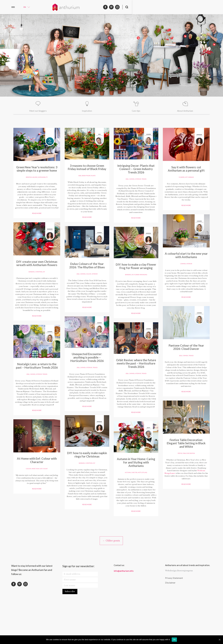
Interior (39, 399)
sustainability (43, 183)
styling (196, 478)
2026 (27, 399)
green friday (36, 288)
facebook (196, 7)
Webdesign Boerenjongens (179, 606)
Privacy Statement (174, 613)
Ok (174, 640)
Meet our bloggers (38, 111)
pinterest (202, 7)
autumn (177, 478)
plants (44, 288)
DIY (95, 282)
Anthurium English (111, 7)
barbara (81, 282)
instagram (208, 7)
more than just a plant (189, 390)
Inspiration (87, 111)
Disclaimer (170, 618)
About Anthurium (185, 111)
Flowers (32, 504)
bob (29, 288)
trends (46, 399)
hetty (190, 478)
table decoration (189, 183)
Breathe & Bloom (31, 183)
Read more (37, 228)
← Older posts (111, 576)
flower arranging (92, 498)
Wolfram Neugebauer (196, 204)
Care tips (136, 111)
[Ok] (219, 640)
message (42, 504)
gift (37, 504)
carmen (32, 399)
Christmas (89, 282)
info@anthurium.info (124, 606)
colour (89, 396)
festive (179, 183)
